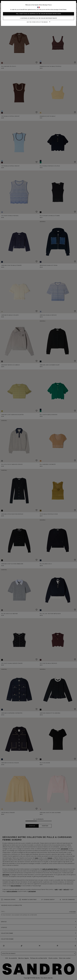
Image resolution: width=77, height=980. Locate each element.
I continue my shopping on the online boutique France (39, 18)
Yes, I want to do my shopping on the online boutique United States (38, 14)
